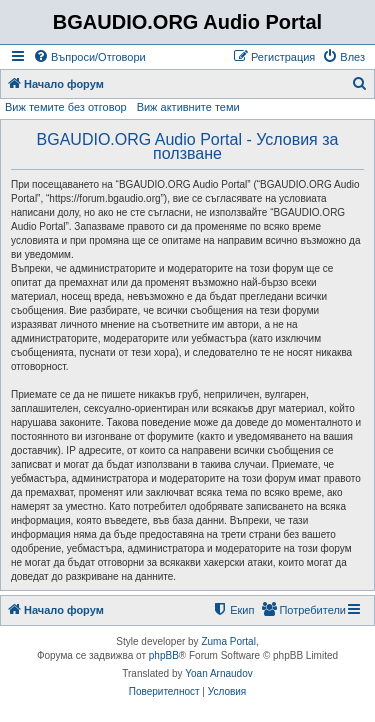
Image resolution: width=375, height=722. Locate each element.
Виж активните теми (188, 107)
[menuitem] (89, 57)
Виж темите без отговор (66, 107)
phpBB (164, 655)
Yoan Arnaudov (218, 673)
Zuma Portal (228, 641)
